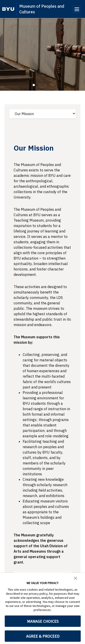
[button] (75, 578)
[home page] (8, 9)
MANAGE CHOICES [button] (43, 621)
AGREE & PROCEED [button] (43, 636)
